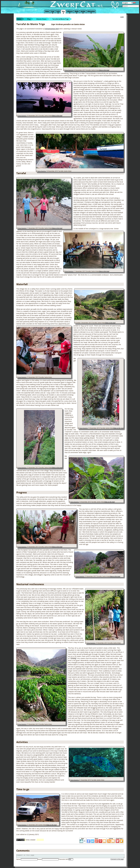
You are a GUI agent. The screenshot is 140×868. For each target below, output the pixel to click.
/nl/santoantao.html (52, 29)
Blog (63, 11)
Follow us (70, 11)
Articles (83, 11)
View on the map (104, 70)
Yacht (58, 11)
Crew (53, 11)
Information (91, 11)
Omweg (73, 658)
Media (77, 11)
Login (122, 17)
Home (47, 11)
